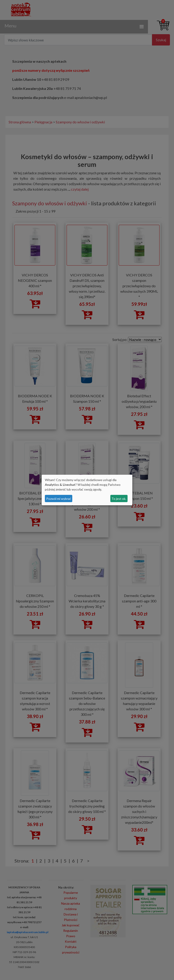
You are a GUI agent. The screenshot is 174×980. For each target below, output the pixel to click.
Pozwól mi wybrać (59, 499)
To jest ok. (119, 499)
